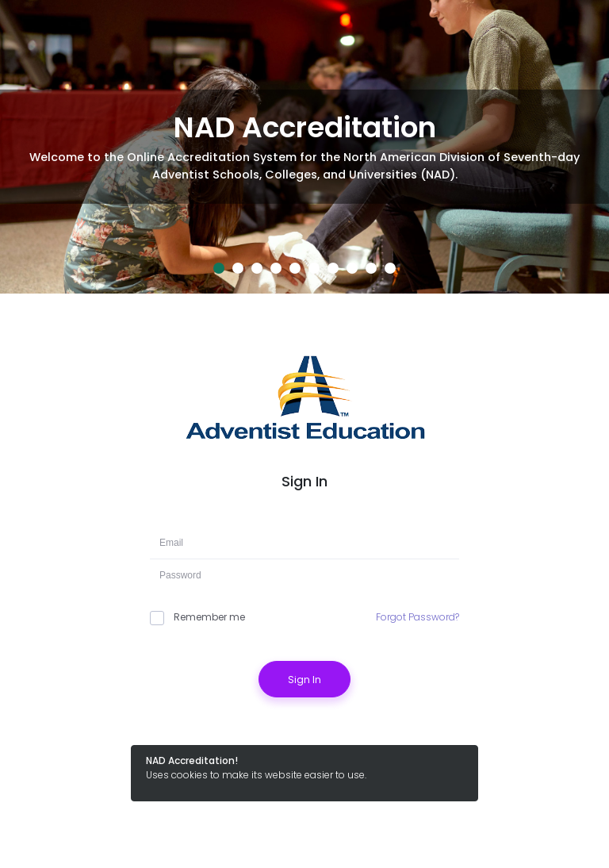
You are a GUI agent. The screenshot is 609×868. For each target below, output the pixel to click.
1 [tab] (219, 268)
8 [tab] (352, 268)
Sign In (304, 680)
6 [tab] (314, 268)
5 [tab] (295, 268)
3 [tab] (257, 268)
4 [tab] (276, 268)
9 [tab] (371, 268)
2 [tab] (238, 268)
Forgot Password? (417, 617)
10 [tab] (390, 268)
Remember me (197, 617)
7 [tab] (333, 268)
